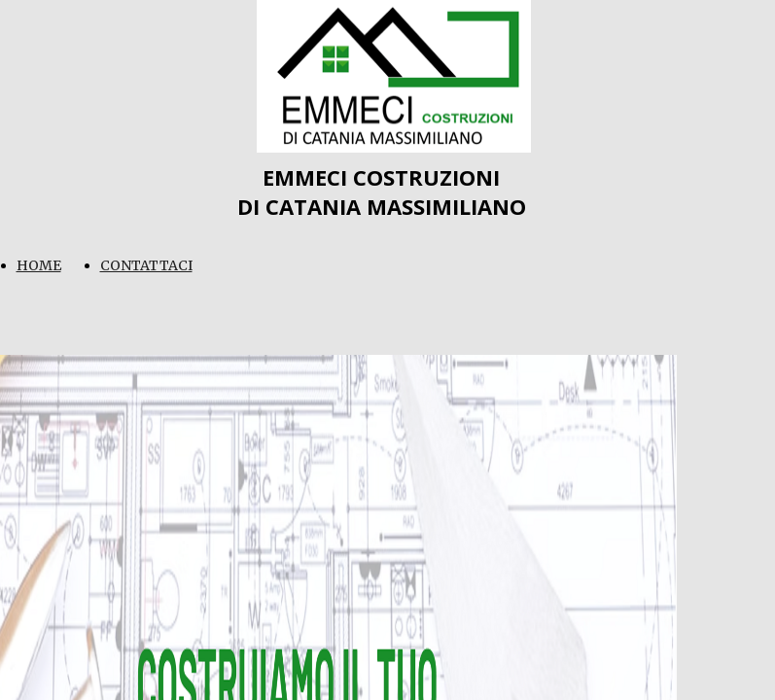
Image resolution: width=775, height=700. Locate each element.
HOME (39, 265)
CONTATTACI (146, 265)
